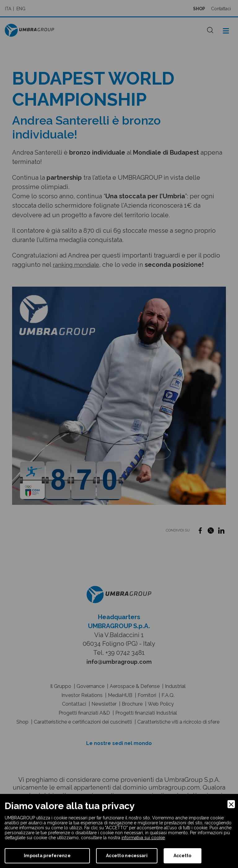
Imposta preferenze (47, 856)
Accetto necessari (127, 856)
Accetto (183, 856)
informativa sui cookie (143, 838)
